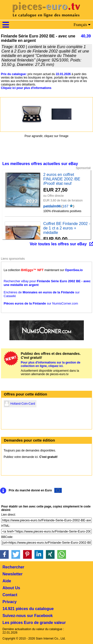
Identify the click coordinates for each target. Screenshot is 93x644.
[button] (4, 554)
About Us (11, 588)
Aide (7, 581)
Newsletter (13, 574)
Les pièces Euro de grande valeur (34, 623)
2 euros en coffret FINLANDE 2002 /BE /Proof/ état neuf (62, 179)
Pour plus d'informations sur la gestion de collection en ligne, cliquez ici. (51, 364)
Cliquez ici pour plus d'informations (26, 88)
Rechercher (13, 567)
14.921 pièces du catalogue (28, 609)
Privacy (10, 602)
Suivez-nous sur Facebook (28, 616)
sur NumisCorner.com (41, 303)
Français (82, 25)
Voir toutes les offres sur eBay (58, 244)
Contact (10, 595)
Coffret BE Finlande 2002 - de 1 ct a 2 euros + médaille (67, 228)
